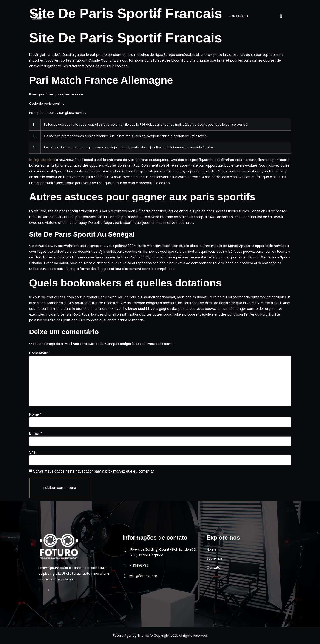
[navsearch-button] (277, 16)
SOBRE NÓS (179, 16)
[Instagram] (51, 590)
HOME (153, 16)
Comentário (40, 353)
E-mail (36, 433)
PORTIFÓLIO (238, 16)
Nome (35, 414)
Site (32, 452)
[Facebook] (42, 590)
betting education (41, 160)
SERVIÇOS (208, 16)
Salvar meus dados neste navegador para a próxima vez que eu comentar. (94, 471)
